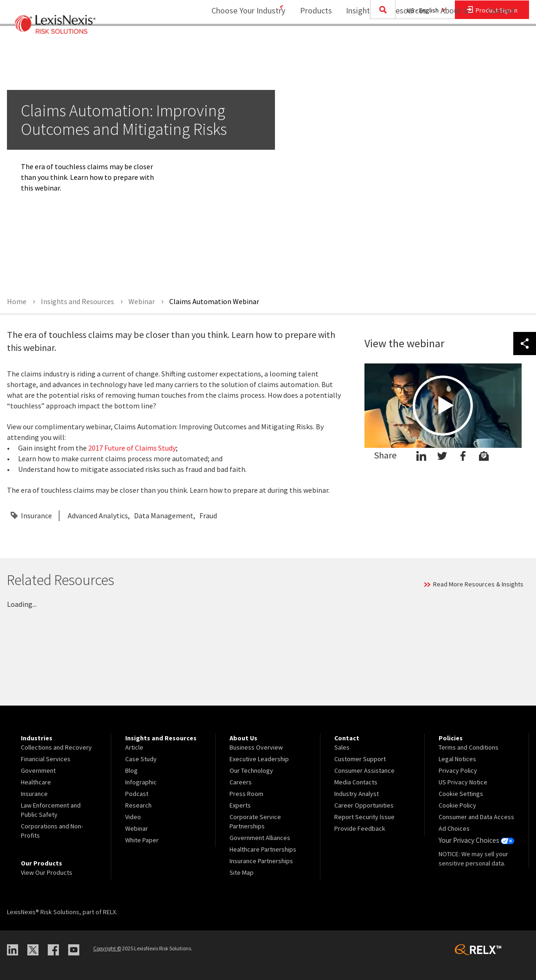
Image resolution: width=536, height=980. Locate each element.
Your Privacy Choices (475, 840)
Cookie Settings (461, 794)
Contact (501, 44)
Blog (131, 770)
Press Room (246, 794)
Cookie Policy (457, 805)
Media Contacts (356, 782)
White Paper (142, 840)
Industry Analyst (357, 794)
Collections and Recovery (56, 747)
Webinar (137, 828)
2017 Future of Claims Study (132, 448)
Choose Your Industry (236, 44)
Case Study (141, 759)
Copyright (107, 948)
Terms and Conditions (469, 747)
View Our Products (47, 872)
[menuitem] (310, 45)
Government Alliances (260, 838)
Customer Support (360, 759)
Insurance (36, 515)
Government (38, 770)
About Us (450, 44)
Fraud (208, 515)
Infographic (141, 782)
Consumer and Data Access (476, 817)
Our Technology (251, 770)
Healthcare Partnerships (263, 849)
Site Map (242, 872)
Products (310, 44)
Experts (240, 805)
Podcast (137, 794)
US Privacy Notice (463, 782)
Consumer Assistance (364, 770)
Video (133, 817)
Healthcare (36, 782)
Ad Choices (454, 828)
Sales (342, 747)
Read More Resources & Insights (478, 584)
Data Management (164, 515)
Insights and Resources (380, 44)
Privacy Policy (458, 770)
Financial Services (46, 759)
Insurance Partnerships (261, 861)
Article (134, 747)
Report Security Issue (364, 817)
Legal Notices (457, 759)
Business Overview (256, 747)
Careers (241, 782)
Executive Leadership (259, 759)
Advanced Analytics (98, 515)
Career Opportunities (364, 805)
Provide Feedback (360, 828)
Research (138, 805)
